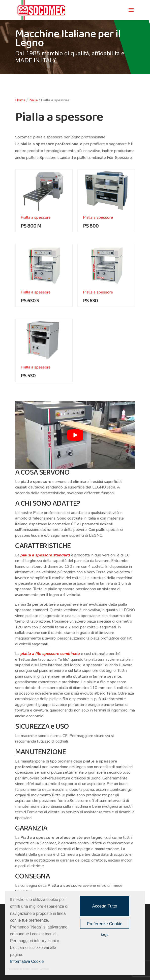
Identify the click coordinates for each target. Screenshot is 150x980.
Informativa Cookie (27, 961)
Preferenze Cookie (105, 924)
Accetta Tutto (104, 906)
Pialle (33, 100)
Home (20, 100)
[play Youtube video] (75, 435)
